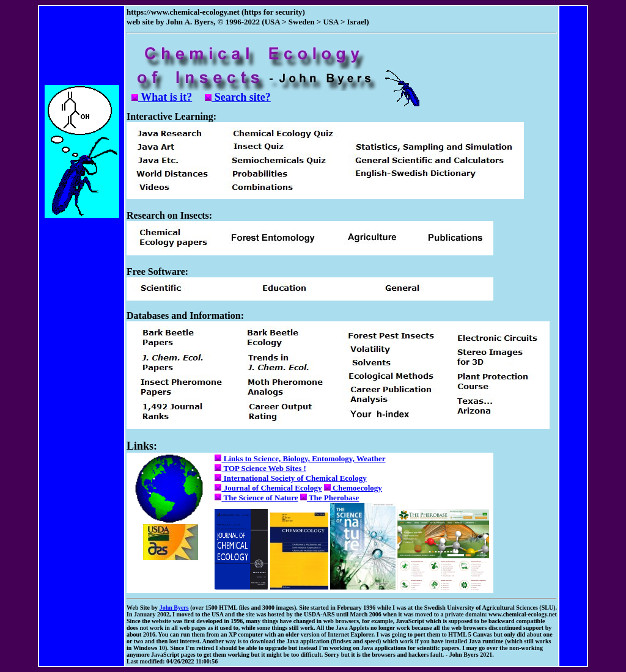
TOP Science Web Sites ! (260, 468)
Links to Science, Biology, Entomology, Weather (300, 458)
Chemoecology (353, 488)
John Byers (174, 608)
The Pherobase (330, 498)
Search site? (238, 97)
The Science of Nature (256, 498)
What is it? (162, 97)
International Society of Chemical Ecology (290, 478)
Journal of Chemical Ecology (268, 488)
